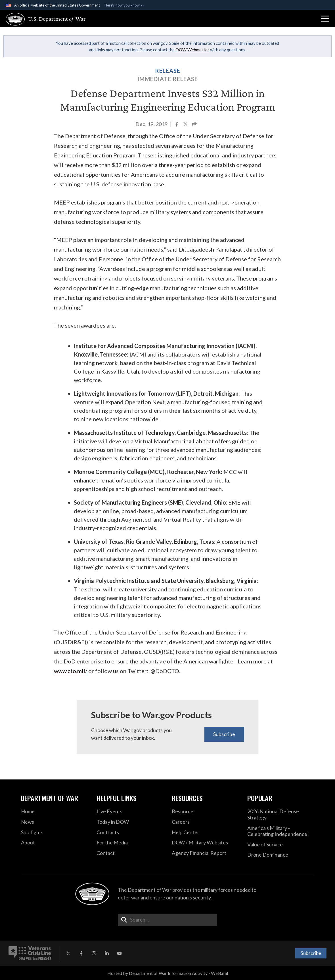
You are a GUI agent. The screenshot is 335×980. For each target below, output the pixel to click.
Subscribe (224, 734)
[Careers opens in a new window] (205, 822)
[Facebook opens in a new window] (81, 953)
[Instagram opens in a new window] (94, 953)
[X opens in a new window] (68, 953)
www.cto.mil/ (71, 671)
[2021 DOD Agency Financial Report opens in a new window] (205, 853)
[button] (325, 19)
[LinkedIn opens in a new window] (107, 953)
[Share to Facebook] (177, 125)
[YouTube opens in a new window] (120, 953)
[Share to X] (186, 125)
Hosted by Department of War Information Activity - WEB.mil (168, 973)
